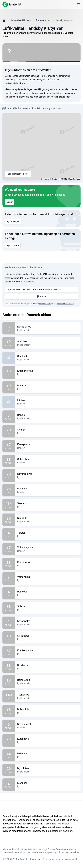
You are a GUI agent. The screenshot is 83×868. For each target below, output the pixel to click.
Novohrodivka (48, 474)
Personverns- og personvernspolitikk (60, 859)
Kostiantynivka (48, 651)
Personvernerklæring (65, 304)
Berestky (48, 489)
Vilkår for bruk (45, 304)
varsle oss (28, 97)
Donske (48, 415)
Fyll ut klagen (13, 222)
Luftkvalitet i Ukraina (21, 20)
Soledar (48, 606)
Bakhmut (48, 754)
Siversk (48, 430)
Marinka (48, 386)
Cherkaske (48, 356)
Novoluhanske (48, 724)
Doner (10, 202)
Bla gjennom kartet (18, 174)
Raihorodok (48, 680)
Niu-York (48, 518)
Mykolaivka (48, 768)
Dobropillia (48, 709)
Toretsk (48, 533)
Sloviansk (48, 503)
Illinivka (48, 400)
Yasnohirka (48, 695)
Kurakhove (48, 739)
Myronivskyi (48, 621)
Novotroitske (48, 327)
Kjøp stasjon (13, 245)
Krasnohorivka (48, 371)
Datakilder (46, 179)
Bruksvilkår (35, 859)
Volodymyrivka (48, 548)
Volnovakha (48, 577)
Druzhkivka (48, 665)
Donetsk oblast (43, 20)
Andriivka (48, 341)
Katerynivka (48, 445)
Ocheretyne (48, 459)
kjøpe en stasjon (64, 93)
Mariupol (48, 783)
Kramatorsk (48, 562)
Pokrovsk (48, 592)
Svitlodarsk (48, 636)
